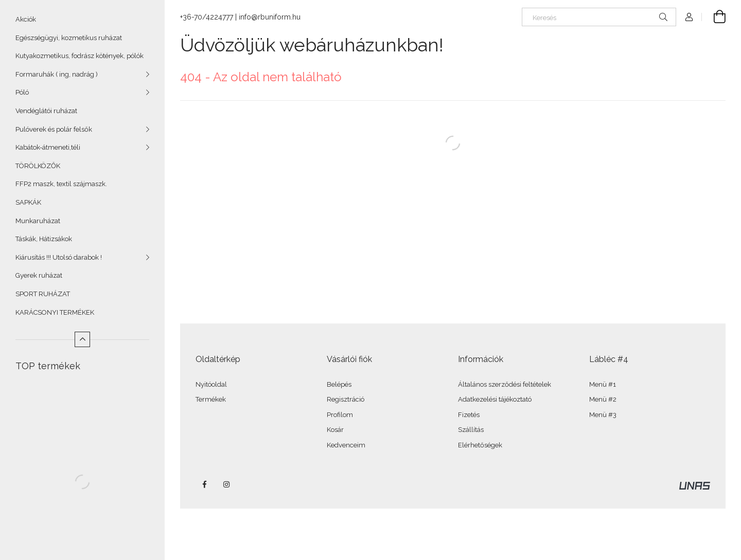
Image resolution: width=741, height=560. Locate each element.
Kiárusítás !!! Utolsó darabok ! (59, 257)
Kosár (335, 430)
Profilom (340, 415)
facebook (204, 484)
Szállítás (471, 430)
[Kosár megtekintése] (714, 17)
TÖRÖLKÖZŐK (38, 166)
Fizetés (469, 415)
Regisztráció (346, 399)
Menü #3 (603, 415)
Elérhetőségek (480, 445)
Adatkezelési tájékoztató (495, 399)
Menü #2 (603, 399)
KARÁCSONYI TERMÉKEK (55, 312)
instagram (227, 484)
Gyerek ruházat (39, 275)
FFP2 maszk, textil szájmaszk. (61, 184)
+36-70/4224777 (207, 17)
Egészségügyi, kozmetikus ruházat (69, 38)
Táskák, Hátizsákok (44, 239)
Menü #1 (603, 384)
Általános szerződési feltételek (505, 384)
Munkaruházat (38, 221)
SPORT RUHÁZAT (43, 294)
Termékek (211, 399)
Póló (22, 92)
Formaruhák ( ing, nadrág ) (57, 74)
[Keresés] (599, 17)
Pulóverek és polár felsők (54, 129)
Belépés (339, 384)
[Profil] (689, 17)
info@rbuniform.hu (270, 17)
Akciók (26, 19)
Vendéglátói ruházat (46, 111)
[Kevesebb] (82, 339)
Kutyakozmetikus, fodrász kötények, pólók (80, 56)
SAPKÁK (28, 202)
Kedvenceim (346, 445)
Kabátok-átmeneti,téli (48, 147)
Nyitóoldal (211, 384)
